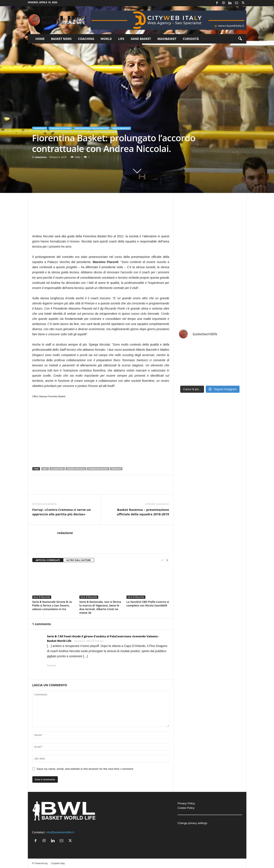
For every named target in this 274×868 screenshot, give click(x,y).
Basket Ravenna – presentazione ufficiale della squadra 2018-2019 (143, 512)
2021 (45, 469)
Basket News (61, 39)
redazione (41, 157)
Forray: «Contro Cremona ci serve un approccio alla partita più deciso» (62, 512)
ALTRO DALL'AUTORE (79, 560)
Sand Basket (141, 39)
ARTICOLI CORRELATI (48, 560)
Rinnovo (116, 469)
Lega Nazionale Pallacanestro (92, 128)
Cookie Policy (186, 808)
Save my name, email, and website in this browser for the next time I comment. (85, 769)
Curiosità (191, 39)
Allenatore (57, 469)
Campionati (40, 128)
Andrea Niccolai (76, 469)
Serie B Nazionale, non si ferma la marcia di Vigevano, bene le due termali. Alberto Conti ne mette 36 (100, 607)
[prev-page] (162, 560)
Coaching (86, 39)
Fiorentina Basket (98, 469)
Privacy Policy (186, 803)
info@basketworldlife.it (60, 832)
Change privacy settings (193, 823)
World (106, 39)
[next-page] (167, 560)
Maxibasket (167, 39)
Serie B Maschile (121, 128)
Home (40, 39)
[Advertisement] (101, 222)
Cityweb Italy (58, 863)
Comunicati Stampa (60, 128)
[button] (240, 39)
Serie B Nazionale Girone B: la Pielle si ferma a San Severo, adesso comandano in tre (52, 605)
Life (121, 39)
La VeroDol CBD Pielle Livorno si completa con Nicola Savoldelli (148, 604)
